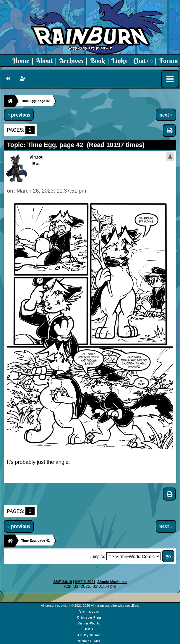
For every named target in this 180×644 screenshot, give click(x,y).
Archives (71, 61)
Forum (168, 61)
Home (21, 61)
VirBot (36, 157)
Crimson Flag (89, 617)
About (44, 61)
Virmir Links (89, 641)
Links (119, 61)
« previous (19, 115)
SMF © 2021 (85, 582)
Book (97, 61)
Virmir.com (89, 611)
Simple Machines (112, 582)
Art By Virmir (89, 635)
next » (166, 115)
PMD (89, 629)
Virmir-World (89, 623)
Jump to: (97, 557)
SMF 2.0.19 (63, 582)
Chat (143, 61)
